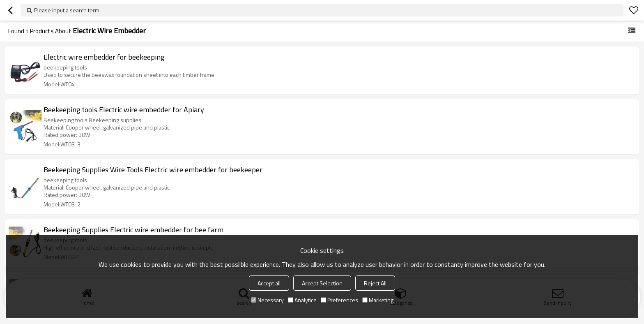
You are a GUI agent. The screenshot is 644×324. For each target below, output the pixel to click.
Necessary (267, 300)
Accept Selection (322, 283)
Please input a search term (67, 10)
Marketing (378, 300)
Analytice (302, 300)
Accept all (269, 283)
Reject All (375, 283)
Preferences (339, 300)
